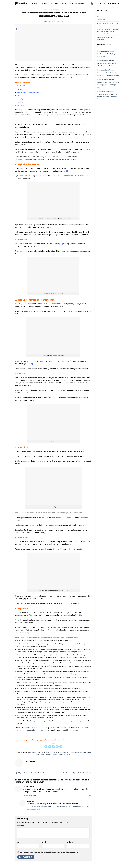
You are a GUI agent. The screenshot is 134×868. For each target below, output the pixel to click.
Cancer (19, 95)
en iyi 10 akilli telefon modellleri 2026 (107, 24)
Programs (35, 3)
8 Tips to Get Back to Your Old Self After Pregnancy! (32, 773)
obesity (80, 752)
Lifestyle (46, 10)
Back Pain (20, 102)
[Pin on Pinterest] (57, 747)
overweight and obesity (63, 77)
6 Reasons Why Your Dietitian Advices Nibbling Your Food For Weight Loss (108, 83)
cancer (57, 752)
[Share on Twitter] (50, 747)
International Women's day (71, 752)
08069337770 (114, 3)
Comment (21, 826)
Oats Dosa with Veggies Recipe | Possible (77, 773)
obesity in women (40, 754)
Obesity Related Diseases (51, 754)
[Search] (97, 3)
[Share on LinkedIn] (61, 747)
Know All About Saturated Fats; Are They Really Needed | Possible (108, 65)
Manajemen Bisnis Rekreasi (106, 51)
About (65, 3)
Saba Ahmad (60, 21)
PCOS (32, 456)
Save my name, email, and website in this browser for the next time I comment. (49, 852)
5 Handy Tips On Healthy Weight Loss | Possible (107, 54)
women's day (67, 754)
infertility (62, 752)
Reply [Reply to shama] (90, 813)
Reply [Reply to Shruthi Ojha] (90, 796)
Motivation (52, 10)
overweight (61, 754)
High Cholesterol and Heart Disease (28, 92)
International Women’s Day (34, 730)
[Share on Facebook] (46, 747)
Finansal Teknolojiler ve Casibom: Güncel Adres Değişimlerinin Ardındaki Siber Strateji (108, 31)
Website (70, 842)
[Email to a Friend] (53, 747)
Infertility (20, 99)
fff (98, 16)
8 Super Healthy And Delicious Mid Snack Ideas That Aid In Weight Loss (107, 95)
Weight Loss (60, 10)
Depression (20, 105)
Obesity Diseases (87, 752)
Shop (57, 3)
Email (44, 842)
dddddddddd (101, 20)
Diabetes (19, 89)
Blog (72, 3)
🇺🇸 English (80, 3)
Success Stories (47, 3)
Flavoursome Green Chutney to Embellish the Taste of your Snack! (108, 74)
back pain (53, 752)
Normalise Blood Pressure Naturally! (106, 38)
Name (19, 842)
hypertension (38, 176)
